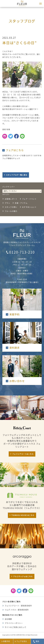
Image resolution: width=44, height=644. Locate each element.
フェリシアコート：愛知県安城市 (18, 606)
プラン (7, 203)
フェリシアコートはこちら (23, 454)
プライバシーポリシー (14, 623)
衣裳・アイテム (21, 203)
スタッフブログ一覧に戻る (17, 175)
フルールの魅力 (11, 211)
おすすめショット (29, 207)
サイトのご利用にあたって (16, 627)
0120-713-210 (22, 252)
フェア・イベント (29, 199)
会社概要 (8, 619)
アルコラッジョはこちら (23, 576)
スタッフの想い (11, 207)
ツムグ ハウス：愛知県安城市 (17, 610)
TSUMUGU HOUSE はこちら (23, 515)
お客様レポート (11, 199)
